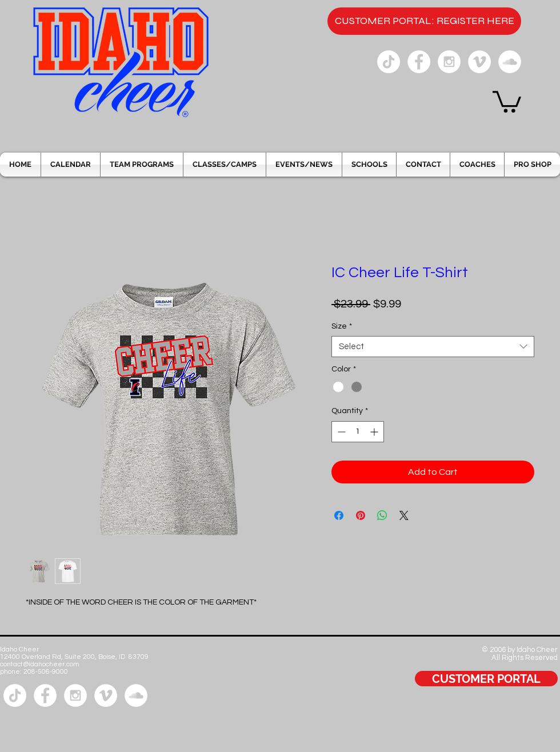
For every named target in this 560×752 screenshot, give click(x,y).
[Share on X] (404, 515)
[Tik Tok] (389, 62)
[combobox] (433, 347)
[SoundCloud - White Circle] (510, 62)
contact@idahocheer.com (40, 664)
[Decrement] (340, 432)
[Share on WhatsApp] (382, 515)
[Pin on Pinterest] (361, 515)
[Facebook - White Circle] (419, 62)
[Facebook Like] (525, 717)
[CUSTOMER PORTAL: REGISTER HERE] (424, 21)
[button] (507, 101)
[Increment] (375, 432)
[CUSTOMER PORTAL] (486, 679)
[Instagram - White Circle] (449, 62)
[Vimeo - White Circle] (479, 62)
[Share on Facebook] (339, 515)
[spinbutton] (358, 432)
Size (342, 326)
